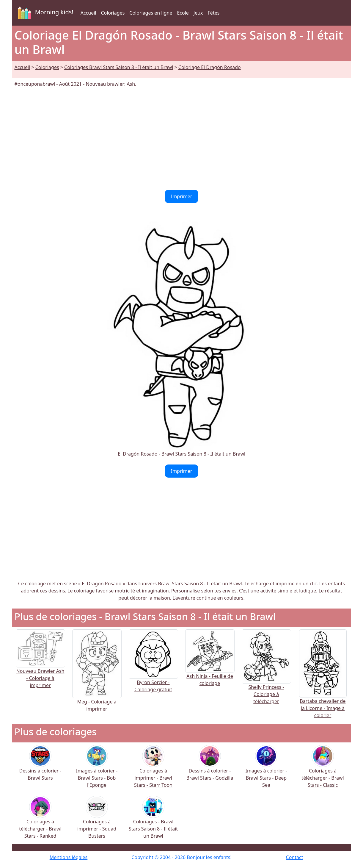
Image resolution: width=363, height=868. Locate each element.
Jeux (198, 13)
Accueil (88, 13)
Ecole (183, 13)
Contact (295, 857)
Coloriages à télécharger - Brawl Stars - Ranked (40, 821)
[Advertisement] (182, 139)
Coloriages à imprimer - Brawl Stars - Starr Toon (153, 770)
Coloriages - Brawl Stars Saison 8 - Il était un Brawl (153, 821)
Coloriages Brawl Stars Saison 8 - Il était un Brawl (119, 67)
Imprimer (182, 196)
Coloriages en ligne (151, 13)
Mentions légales (69, 857)
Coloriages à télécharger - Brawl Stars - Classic (323, 770)
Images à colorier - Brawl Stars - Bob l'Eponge (97, 770)
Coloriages (113, 13)
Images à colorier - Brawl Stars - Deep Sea (266, 770)
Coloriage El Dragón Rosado (210, 67)
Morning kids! (45, 13)
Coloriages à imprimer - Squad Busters (97, 821)
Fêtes (214, 13)
